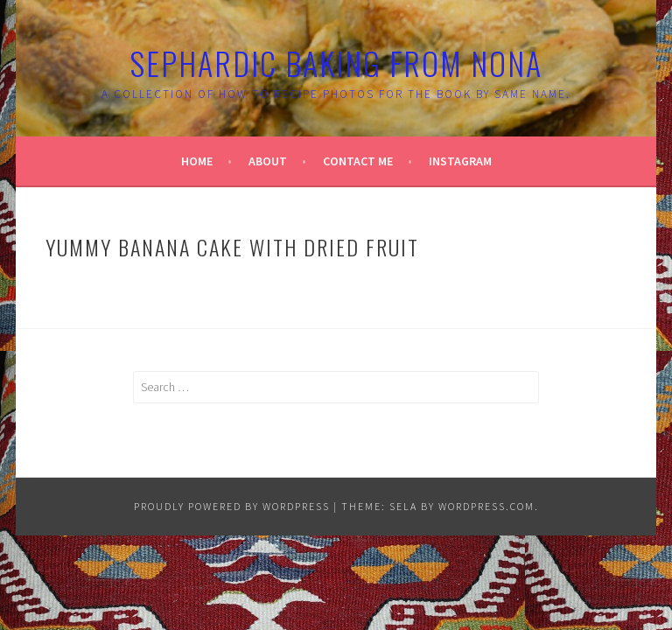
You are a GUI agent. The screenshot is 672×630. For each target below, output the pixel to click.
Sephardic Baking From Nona (336, 63)
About (268, 161)
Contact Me (358, 161)
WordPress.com (486, 506)
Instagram (460, 161)
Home (197, 161)
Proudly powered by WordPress (232, 506)
